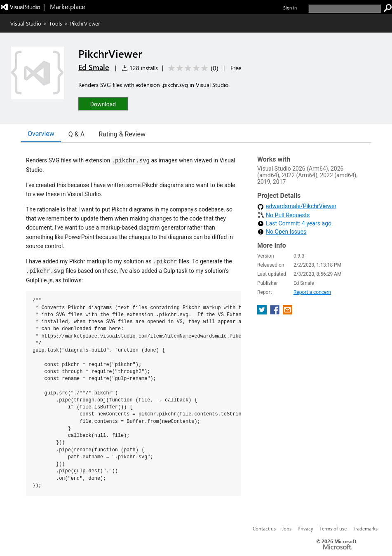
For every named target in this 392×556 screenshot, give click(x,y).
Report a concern (312, 284)
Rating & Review (122, 134)
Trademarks (365, 528)
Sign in (290, 8)
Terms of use (333, 528)
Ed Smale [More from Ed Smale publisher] (94, 67)
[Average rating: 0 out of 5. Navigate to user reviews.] (192, 68)
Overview (41, 134)
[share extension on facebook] (276, 304)
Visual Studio (26, 23)
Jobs (287, 528)
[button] (103, 104)
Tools (56, 23)
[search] (345, 8)
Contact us (264, 528)
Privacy (305, 528)
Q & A (76, 134)
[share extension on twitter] (263, 304)
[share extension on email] (288, 304)
